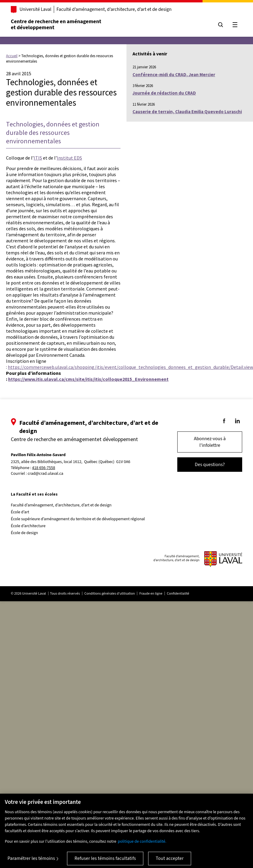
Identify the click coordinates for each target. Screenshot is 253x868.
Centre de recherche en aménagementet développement (56, 25)
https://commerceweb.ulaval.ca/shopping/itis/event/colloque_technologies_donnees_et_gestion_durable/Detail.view (130, 367)
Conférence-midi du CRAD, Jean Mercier (174, 75)
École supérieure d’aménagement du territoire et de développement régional (78, 519)
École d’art (20, 512)
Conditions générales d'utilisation (110, 594)
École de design (24, 533)
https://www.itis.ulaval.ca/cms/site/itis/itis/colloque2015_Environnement (88, 379)
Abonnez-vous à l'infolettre (210, 442)
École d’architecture (28, 526)
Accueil (12, 56)
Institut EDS (69, 158)
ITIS (38, 158)
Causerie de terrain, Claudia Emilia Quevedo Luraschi (187, 112)
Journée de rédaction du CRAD (164, 93)
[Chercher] (221, 25)
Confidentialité (178, 594)
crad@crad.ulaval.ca (46, 474)
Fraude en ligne (151, 594)
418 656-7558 (44, 468)
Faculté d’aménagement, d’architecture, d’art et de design (114, 9)
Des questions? (210, 465)
